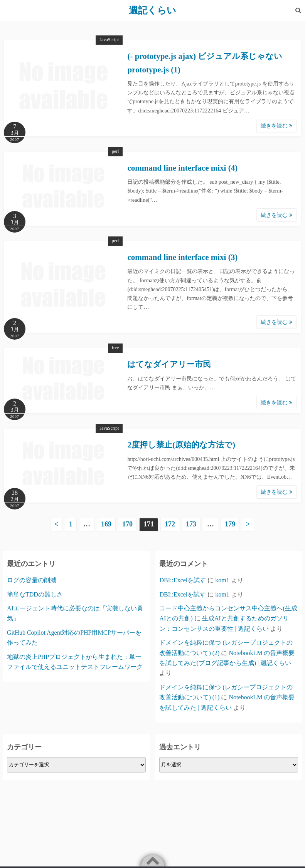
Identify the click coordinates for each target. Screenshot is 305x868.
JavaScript (109, 40)
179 (230, 524)
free (115, 348)
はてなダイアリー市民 (169, 364)
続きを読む (276, 126)
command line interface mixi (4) (182, 168)
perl (115, 151)
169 (106, 524)
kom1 (222, 580)
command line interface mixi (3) (182, 257)
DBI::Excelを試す (183, 580)
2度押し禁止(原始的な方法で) (181, 445)
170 (127, 524)
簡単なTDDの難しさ (35, 594)
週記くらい (152, 10)
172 (170, 524)
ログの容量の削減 (32, 580)
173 (191, 524)
